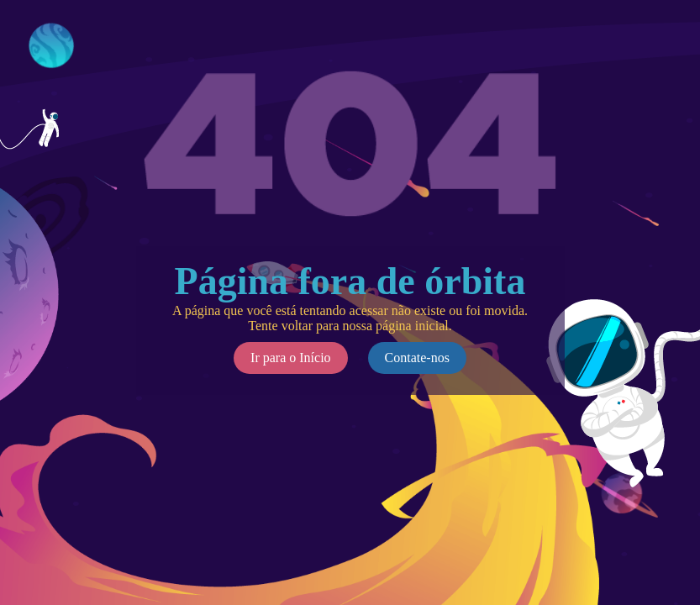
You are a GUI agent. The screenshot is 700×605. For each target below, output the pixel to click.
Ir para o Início (291, 358)
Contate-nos (417, 358)
